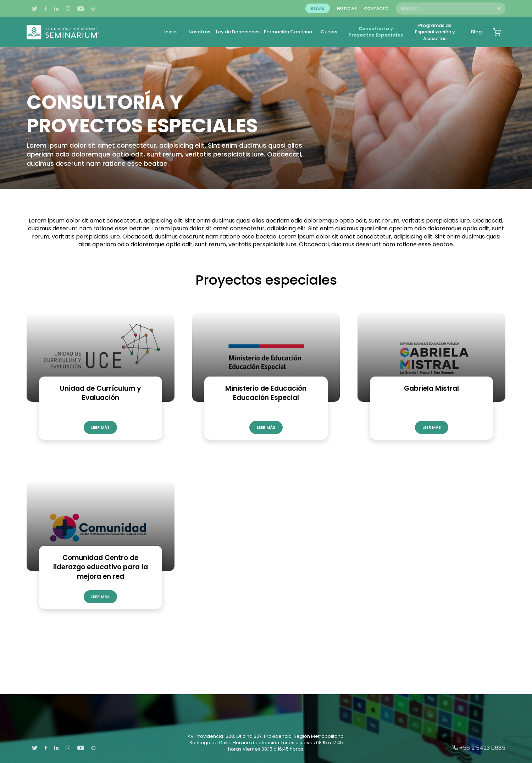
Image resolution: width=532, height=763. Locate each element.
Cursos (329, 32)
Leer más (100, 427)
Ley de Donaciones (238, 32)
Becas (318, 8)
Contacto (376, 8)
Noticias (347, 8)
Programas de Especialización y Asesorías (435, 32)
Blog (476, 32)
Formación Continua (288, 32)
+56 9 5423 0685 (479, 748)
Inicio (170, 32)
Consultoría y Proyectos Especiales (376, 32)
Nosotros (199, 32)
